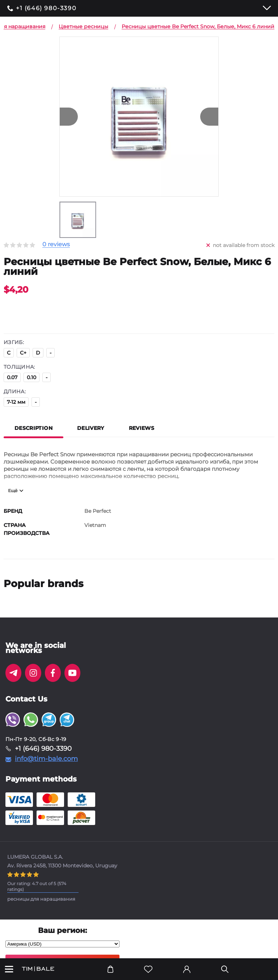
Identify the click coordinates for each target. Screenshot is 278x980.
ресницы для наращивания (41, 899)
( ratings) (37, 886)
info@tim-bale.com (46, 759)
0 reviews (56, 245)
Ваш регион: (62, 930)
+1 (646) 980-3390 (46, 8)
